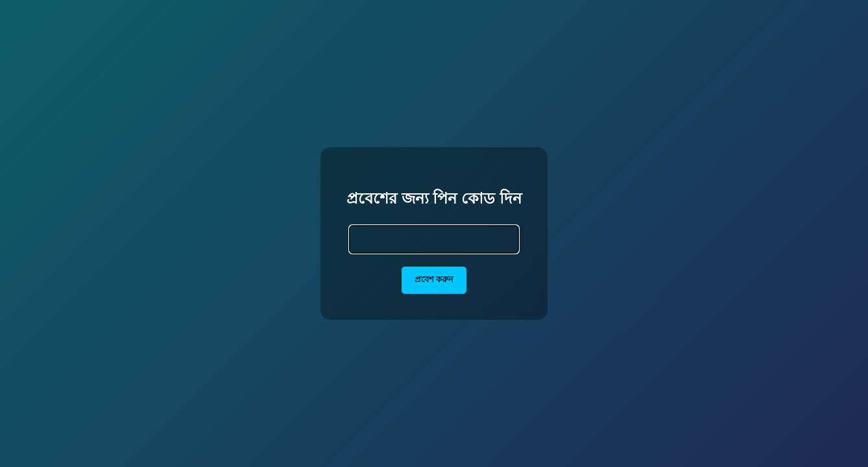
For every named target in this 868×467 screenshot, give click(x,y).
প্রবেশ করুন (434, 279)
